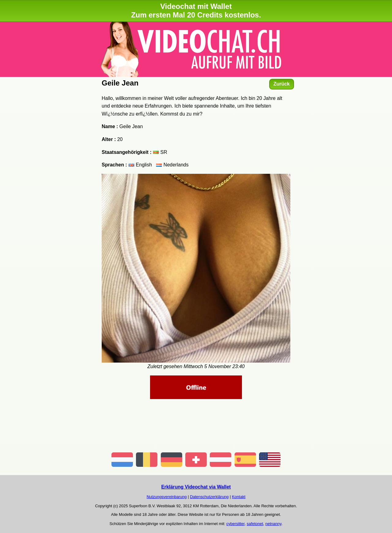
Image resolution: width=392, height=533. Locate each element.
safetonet (255, 524)
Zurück (282, 84)
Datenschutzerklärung (209, 497)
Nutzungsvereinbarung (167, 497)
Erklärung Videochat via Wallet (196, 487)
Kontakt (239, 497)
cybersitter (235, 524)
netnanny (273, 524)
